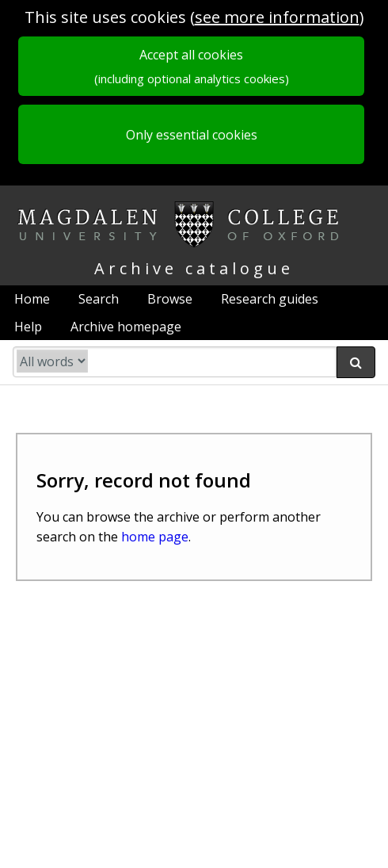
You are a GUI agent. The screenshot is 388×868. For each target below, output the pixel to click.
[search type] (52, 361)
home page (155, 537)
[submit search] (356, 362)
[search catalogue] (175, 362)
